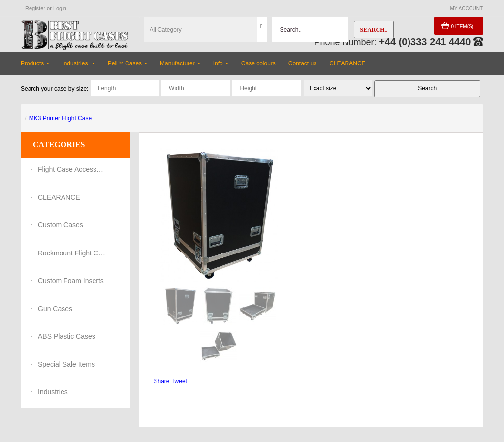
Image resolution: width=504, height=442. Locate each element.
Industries (53, 392)
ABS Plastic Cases (67, 336)
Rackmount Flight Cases (72, 253)
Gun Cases (55, 309)
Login (60, 8)
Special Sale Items (66, 364)
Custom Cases (61, 225)
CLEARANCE (59, 197)
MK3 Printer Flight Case (60, 118)
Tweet (179, 381)
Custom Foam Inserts (71, 281)
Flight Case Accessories (72, 169)
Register (35, 8)
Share (162, 381)
